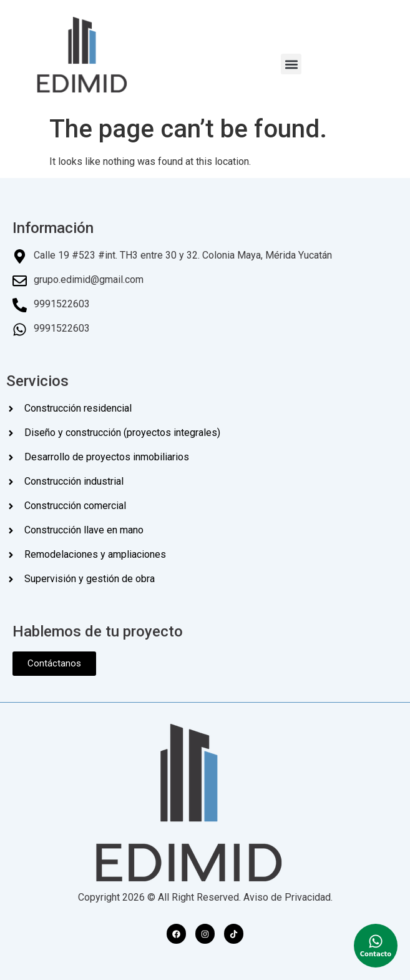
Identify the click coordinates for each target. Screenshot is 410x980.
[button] (291, 64)
